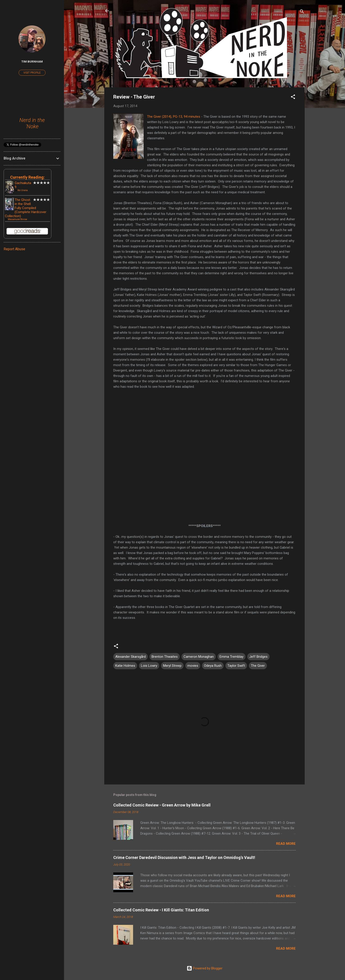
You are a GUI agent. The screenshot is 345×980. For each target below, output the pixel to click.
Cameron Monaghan (199, 657)
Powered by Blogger (205, 968)
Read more (286, 844)
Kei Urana (23, 190)
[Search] (302, 12)
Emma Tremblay (232, 657)
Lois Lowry (149, 666)
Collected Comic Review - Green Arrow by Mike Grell (162, 805)
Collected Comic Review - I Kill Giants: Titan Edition (161, 910)
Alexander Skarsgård (131, 657)
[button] (293, 98)
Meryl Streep (172, 666)
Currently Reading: (27, 177)
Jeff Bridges (258, 657)
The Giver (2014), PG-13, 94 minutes (174, 117)
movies (193, 666)
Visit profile (32, 73)
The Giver (258, 666)
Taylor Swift (236, 666)
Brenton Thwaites (165, 657)
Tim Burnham (32, 61)
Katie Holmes (125, 666)
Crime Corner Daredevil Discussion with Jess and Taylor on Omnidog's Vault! (184, 857)
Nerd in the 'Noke (32, 123)
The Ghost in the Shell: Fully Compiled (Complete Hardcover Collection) (26, 208)
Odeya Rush (213, 666)
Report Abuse (14, 249)
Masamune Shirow (18, 219)
